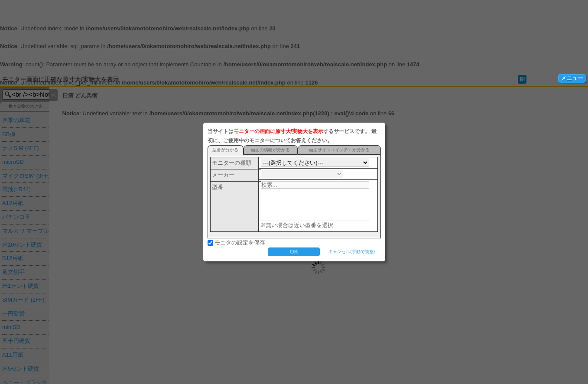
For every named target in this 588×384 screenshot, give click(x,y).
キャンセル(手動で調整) (352, 252)
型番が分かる (225, 150)
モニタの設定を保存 (240, 242)
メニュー (572, 78)
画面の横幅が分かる (270, 150)
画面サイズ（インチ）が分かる (339, 150)
